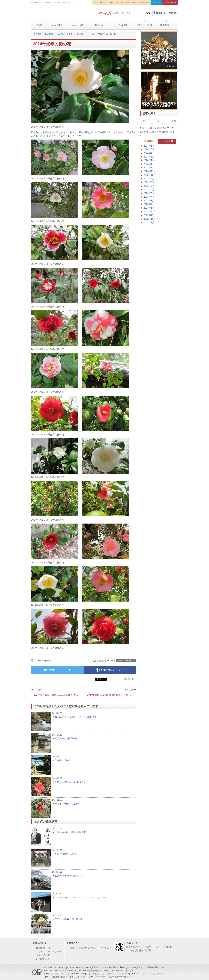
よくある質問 (43, 955)
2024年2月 (149, 160)
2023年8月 (149, 182)
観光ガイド (101, 23)
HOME (38, 23)
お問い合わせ (43, 959)
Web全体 (172, 13)
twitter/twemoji (80, 974)
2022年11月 (150, 215)
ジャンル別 (167, 141)
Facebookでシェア (110, 670)
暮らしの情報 (145, 23)
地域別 (60, 34)
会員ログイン (170, 2)
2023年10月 (150, 175)
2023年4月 (149, 197)
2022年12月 (150, 212)
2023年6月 (149, 189)
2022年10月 (150, 219)
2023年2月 (149, 204)
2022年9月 (149, 222)
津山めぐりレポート (123, 2)
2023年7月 (149, 186)
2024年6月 (149, 146)
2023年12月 (150, 168)
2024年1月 (149, 164)
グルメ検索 (57, 23)
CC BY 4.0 (136, 974)
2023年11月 (150, 171)
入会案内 (156, 2)
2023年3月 (149, 201)
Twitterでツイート (57, 670)
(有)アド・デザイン (88, 977)
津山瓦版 (55, 13)
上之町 (91, 34)
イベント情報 (79, 23)
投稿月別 (149, 141)
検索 (148, 13)
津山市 (70, 34)
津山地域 (80, 34)
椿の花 (128, 660)
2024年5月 (149, 149)
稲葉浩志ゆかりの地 (141, 2)
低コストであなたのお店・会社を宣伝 (89, 948)
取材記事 (49, 34)
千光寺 (120, 660)
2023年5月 (149, 193)
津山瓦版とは (167, 23)
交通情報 (123, 23)
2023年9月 (149, 179)
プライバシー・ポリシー (49, 951)
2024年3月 (149, 157)
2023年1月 (149, 208)
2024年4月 (149, 153)
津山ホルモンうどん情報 (103, 2)
